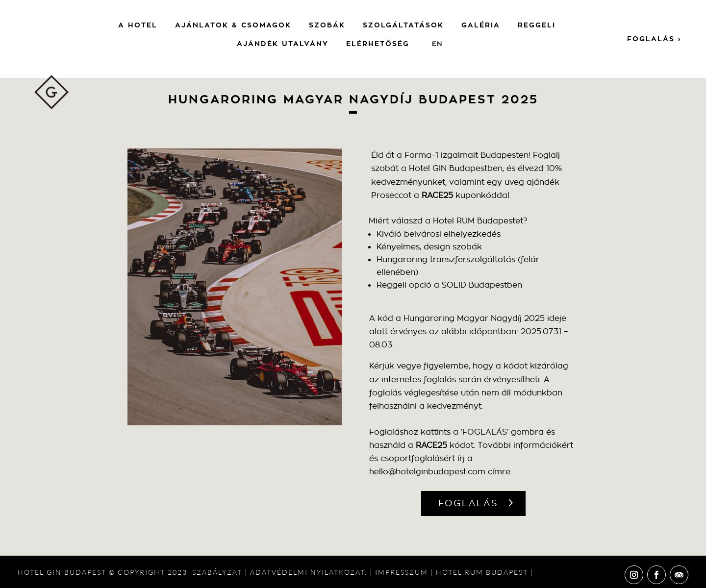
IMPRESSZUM (402, 572)
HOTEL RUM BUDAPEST (482, 572)
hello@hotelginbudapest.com (427, 472)
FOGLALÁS (468, 503)
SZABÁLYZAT (217, 572)
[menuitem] (437, 44)
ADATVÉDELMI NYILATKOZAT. (309, 572)
